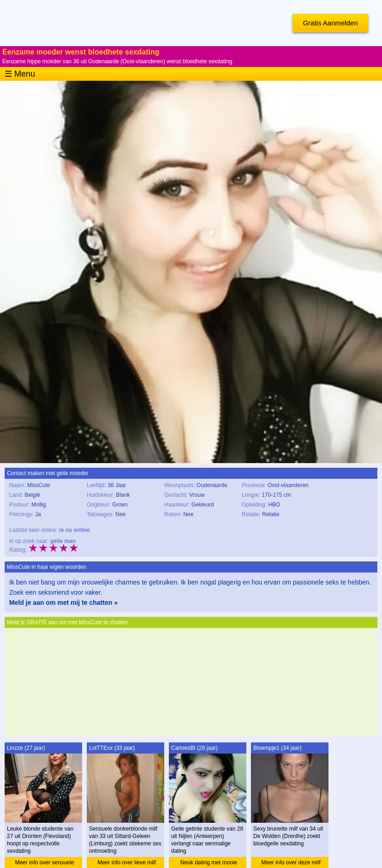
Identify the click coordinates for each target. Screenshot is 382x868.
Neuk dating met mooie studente (209, 864)
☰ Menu (20, 74)
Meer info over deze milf (291, 862)
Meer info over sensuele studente (44, 864)
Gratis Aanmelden (330, 23)
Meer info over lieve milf (127, 862)
